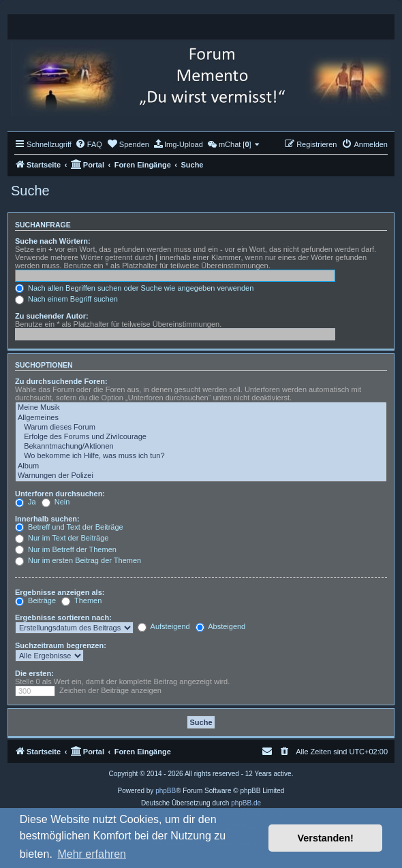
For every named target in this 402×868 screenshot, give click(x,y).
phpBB (166, 791)
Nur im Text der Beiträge (62, 538)
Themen (81, 600)
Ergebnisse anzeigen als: (60, 592)
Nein (56, 502)
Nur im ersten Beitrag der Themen (78, 560)
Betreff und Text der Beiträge (69, 527)
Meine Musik (201, 408)
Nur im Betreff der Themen (66, 549)
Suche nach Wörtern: (53, 241)
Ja (26, 502)
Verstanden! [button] (326, 838)
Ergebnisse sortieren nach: (63, 617)
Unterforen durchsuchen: (60, 494)
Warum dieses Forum (201, 428)
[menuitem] (89, 144)
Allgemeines (201, 418)
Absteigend (221, 626)
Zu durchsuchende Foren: (61, 381)
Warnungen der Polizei (201, 476)
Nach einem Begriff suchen (66, 299)
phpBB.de (246, 803)
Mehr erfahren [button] (92, 854)
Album (201, 466)
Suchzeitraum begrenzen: (61, 645)
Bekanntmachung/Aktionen (201, 447)
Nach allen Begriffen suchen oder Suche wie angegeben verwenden (134, 288)
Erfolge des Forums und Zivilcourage (201, 437)
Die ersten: (34, 673)
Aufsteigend (164, 626)
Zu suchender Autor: (52, 316)
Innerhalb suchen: (47, 519)
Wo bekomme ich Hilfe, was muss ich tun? (201, 456)
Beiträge (35, 600)
